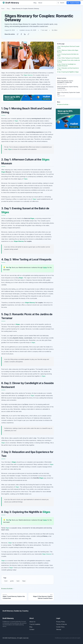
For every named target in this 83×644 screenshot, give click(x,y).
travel (6, 581)
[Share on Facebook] (21, 34)
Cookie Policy (60, 627)
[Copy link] (28, 34)
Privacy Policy (61, 622)
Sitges (16, 121)
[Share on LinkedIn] (25, 34)
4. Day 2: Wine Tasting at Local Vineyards (68, 58)
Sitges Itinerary (28, 75)
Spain (18, 581)
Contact (32, 629)
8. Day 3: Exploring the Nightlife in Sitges (68, 72)
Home (3, 9)
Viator (45, 267)
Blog (35, 3)
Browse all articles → (8, 588)
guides (12, 581)
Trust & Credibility (35, 624)
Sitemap (59, 629)
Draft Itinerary (11, 3)
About (40, 3)
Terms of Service (61, 624)
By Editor (55, 30)
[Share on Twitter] (18, 34)
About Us (32, 622)
